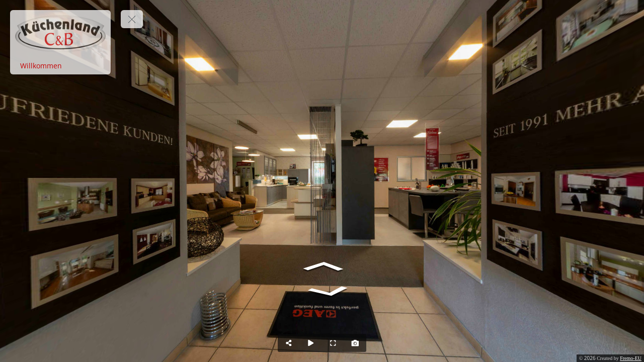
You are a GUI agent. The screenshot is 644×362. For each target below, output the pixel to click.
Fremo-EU (631, 358)
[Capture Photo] (355, 343)
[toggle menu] (132, 19)
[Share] (289, 343)
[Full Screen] (333, 343)
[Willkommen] (60, 66)
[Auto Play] (311, 343)
